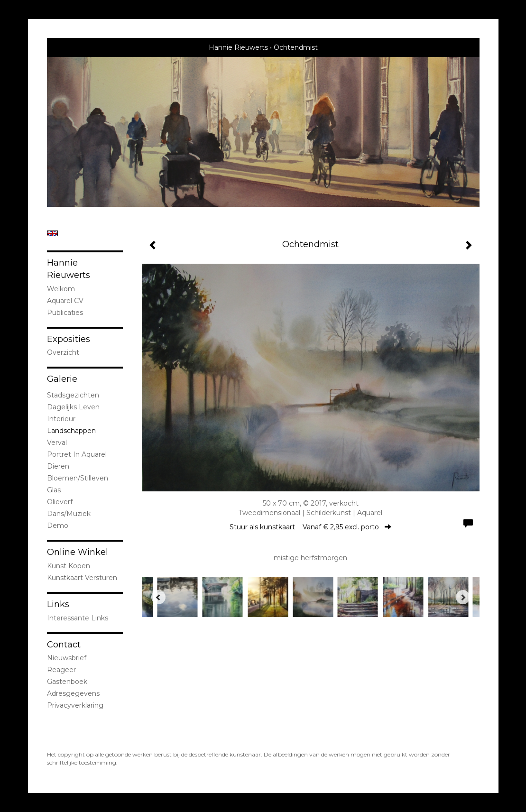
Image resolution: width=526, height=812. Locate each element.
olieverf (60, 502)
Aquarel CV (65, 301)
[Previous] (158, 597)
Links (58, 604)
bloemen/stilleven (78, 478)
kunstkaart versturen (82, 578)
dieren (58, 466)
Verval (57, 443)
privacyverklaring (75, 705)
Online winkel (78, 552)
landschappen (71, 431)
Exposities (69, 339)
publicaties (65, 313)
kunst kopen (69, 566)
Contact (64, 645)
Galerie (62, 379)
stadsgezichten (73, 395)
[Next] (463, 597)
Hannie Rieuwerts (238, 47)
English (52, 233)
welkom (61, 289)
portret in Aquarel (77, 454)
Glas (54, 490)
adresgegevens (73, 693)
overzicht (63, 352)
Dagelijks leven (73, 407)
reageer (61, 670)
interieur (61, 419)
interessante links (78, 618)
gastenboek (67, 682)
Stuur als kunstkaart (310, 527)
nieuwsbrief (67, 658)
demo (58, 526)
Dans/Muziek (69, 514)
